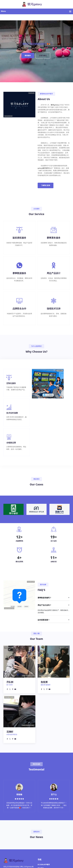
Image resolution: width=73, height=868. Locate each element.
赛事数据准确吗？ (44, 598)
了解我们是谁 (46, 185)
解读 (44, 864)
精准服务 (28, 55)
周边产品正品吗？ (44, 605)
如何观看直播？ (44, 620)
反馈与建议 (43, 55)
